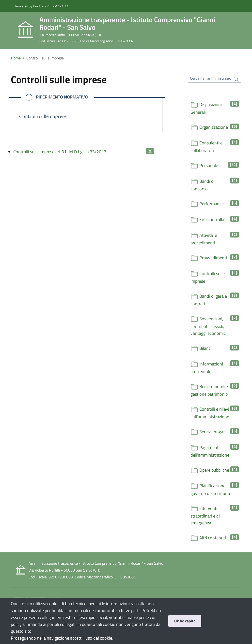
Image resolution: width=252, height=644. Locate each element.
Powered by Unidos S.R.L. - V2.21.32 (42, 6)
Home (16, 58)
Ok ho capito (185, 621)
